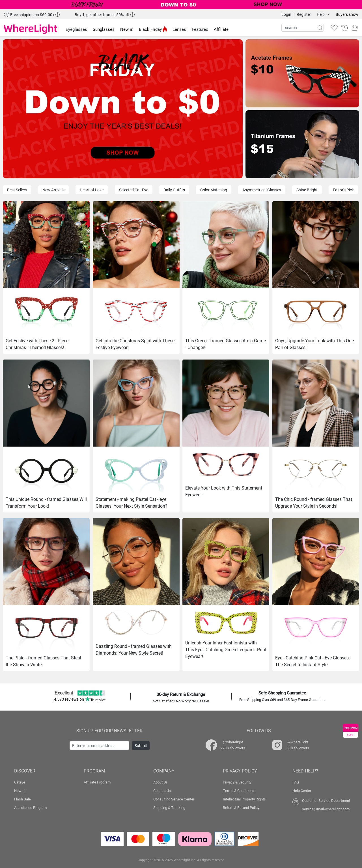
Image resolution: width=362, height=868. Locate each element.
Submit (141, 745)
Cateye (20, 782)
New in (127, 29)
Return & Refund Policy (241, 808)
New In (20, 791)
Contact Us (162, 791)
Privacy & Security (237, 782)
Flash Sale (22, 799)
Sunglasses (104, 29)
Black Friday (153, 29)
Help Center (302, 791)
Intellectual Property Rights (244, 799)
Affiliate (221, 29)
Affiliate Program (97, 782)
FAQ (296, 782)
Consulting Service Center (174, 799)
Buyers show (347, 14)
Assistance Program (30, 808)
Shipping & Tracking (169, 808)
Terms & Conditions (239, 791)
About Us (160, 782)
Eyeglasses (76, 29)
